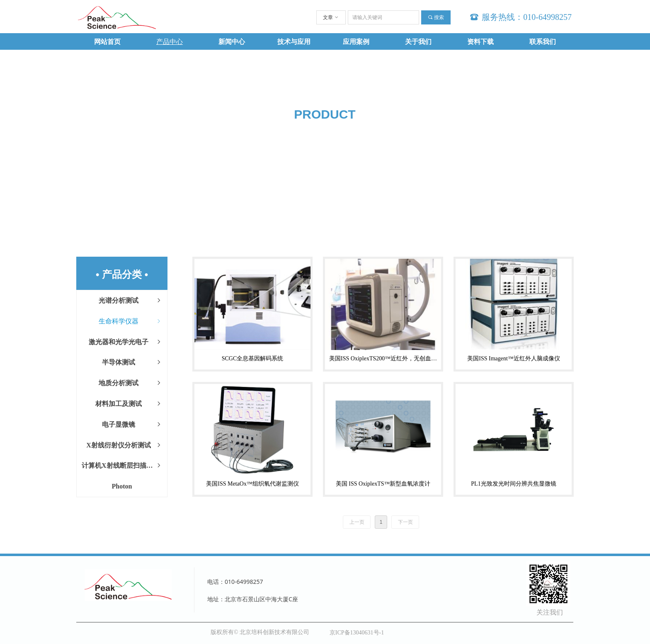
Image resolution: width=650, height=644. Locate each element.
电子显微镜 (132, 425)
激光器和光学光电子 (125, 342)
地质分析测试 (130, 383)
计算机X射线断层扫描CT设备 (124, 466)
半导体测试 (132, 362)
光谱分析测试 (130, 301)
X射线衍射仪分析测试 (124, 445)
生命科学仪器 (130, 321)
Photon (122, 486)
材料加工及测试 (129, 404)
